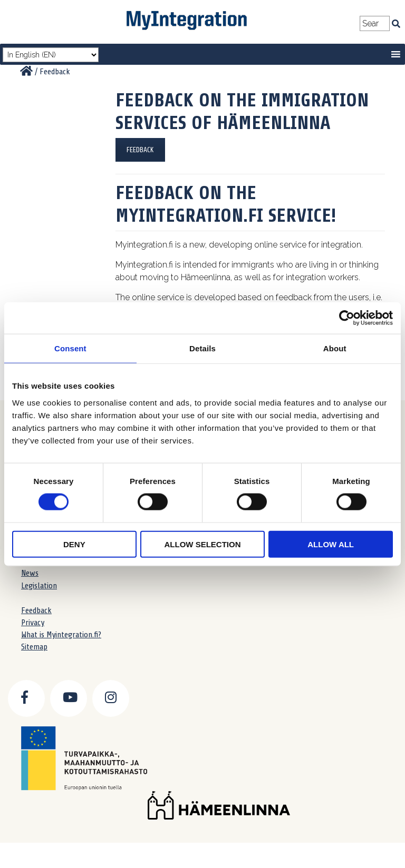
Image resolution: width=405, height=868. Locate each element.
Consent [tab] (70, 348)
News (30, 573)
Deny (74, 544)
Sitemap (34, 647)
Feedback (36, 610)
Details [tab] (202, 348)
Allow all (331, 544)
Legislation (39, 586)
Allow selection (202, 544)
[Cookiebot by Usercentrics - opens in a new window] (347, 318)
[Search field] (375, 23)
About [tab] (335, 348)
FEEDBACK (140, 150)
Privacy (33, 623)
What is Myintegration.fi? (61, 635)
